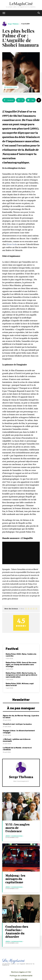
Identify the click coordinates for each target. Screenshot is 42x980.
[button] (39, 13)
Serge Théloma (13, 24)
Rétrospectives (11, 87)
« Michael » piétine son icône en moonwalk (17, 740)
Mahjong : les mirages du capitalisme (15, 879)
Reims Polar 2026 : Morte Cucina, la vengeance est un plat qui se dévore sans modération (21, 675)
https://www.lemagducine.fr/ (21, 781)
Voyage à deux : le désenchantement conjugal (19, 732)
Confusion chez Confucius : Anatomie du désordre (17, 932)
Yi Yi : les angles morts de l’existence (17, 828)
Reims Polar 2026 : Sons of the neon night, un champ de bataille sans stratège (21, 664)
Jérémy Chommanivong (14, 836)
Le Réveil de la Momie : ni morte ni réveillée (17, 749)
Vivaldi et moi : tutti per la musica (17, 724)
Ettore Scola (12, 244)
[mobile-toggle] (4, 13)
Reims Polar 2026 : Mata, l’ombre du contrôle (21, 655)
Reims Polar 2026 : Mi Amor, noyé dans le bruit (20, 684)
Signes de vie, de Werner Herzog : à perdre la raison (21, 717)
